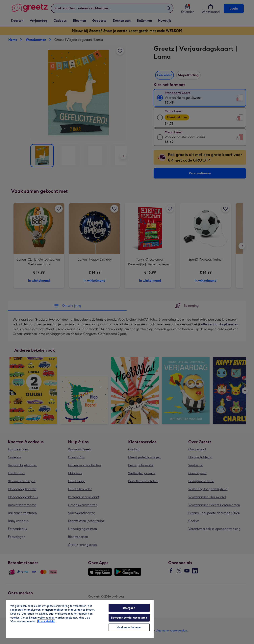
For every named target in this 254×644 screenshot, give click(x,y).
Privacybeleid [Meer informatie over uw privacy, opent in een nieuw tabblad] (46, 621)
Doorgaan (129, 608)
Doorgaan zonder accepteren (129, 618)
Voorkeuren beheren (129, 627)
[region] (80, 619)
